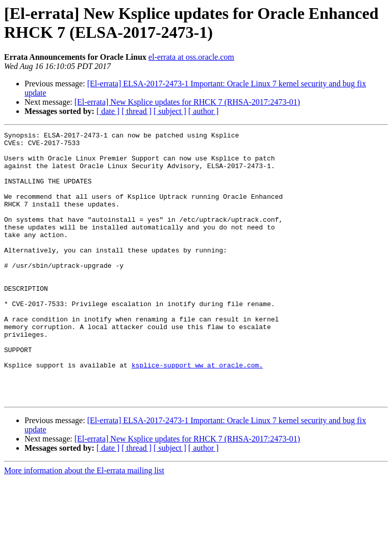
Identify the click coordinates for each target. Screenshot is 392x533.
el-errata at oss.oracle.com (191, 57)
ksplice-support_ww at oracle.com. (197, 412)
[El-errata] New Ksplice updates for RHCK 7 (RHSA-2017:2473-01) (187, 102)
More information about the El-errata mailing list (84, 524)
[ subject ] (170, 111)
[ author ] (204, 111)
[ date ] (108, 111)
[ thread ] (137, 111)
